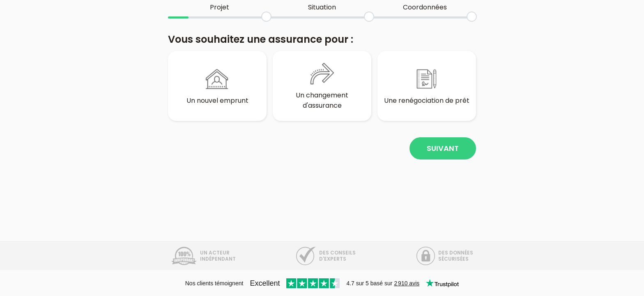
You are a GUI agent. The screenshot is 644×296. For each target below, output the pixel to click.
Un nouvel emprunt (217, 86)
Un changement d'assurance (322, 86)
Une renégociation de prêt (427, 86)
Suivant (443, 148)
